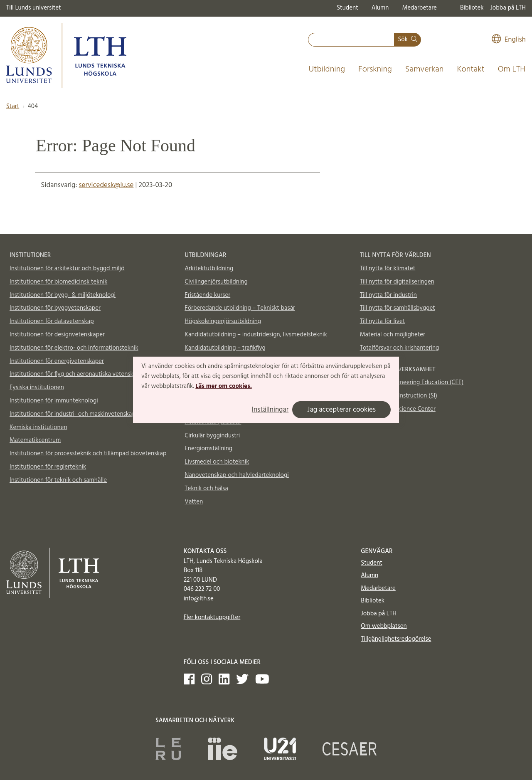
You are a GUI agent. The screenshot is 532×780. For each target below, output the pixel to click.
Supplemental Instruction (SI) (399, 396)
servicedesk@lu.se (106, 185)
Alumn (380, 8)
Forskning (375, 69)
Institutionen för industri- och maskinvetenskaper (75, 414)
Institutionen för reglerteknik (48, 467)
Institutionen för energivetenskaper (57, 361)
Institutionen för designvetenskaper (57, 335)
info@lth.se (199, 599)
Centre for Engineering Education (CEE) (412, 383)
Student (347, 8)
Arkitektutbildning (209, 269)
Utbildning (327, 69)
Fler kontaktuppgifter (212, 617)
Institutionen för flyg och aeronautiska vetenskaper (77, 374)
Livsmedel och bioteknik (217, 462)
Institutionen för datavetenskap (52, 321)
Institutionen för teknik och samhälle (58, 480)
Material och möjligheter (393, 335)
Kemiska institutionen (38, 427)
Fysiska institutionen (37, 388)
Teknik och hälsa (206, 489)
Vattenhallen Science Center (398, 409)
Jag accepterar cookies (341, 410)
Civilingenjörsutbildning (216, 282)
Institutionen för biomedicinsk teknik (58, 282)
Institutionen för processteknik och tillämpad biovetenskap (88, 454)
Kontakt (470, 69)
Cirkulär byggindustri (212, 436)
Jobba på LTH (508, 8)
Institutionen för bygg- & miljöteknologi (63, 295)
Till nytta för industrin (388, 295)
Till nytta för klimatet (388, 269)
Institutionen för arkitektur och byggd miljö (67, 269)
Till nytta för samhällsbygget (398, 308)
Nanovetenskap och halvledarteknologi (236, 475)
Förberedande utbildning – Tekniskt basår (240, 308)
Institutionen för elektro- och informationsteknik (74, 348)
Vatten (194, 502)
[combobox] (351, 40)
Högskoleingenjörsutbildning (223, 321)
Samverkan (425, 69)
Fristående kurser (207, 295)
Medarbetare (419, 8)
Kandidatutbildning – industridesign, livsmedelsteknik (256, 335)
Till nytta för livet (383, 321)
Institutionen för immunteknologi (54, 401)
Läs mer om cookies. (223, 386)
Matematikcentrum (35, 440)
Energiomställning (208, 449)
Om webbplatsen (384, 626)
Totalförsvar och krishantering (400, 348)
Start (13, 106)
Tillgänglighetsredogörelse (396, 639)
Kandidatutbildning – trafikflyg (225, 348)
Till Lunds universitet (34, 8)
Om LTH (512, 69)
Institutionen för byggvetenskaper (55, 308)
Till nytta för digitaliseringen (397, 282)
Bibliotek (472, 8)
